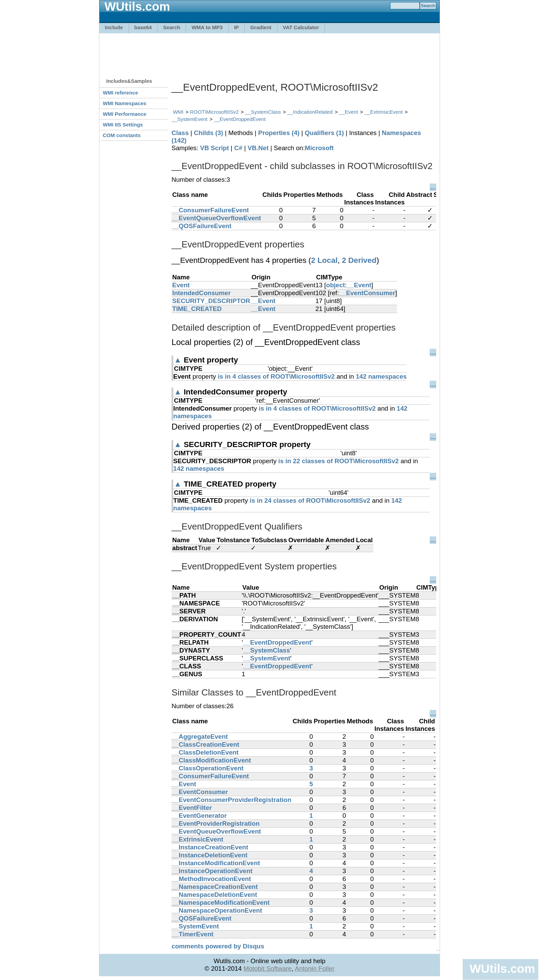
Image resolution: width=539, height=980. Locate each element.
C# (238, 148)
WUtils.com (502, 968)
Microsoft (319, 148)
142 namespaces (381, 376)
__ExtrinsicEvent (383, 112)
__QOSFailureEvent (201, 226)
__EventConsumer (367, 293)
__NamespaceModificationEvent (221, 903)
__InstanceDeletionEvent (210, 855)
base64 (143, 27)
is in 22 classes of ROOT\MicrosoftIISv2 (339, 461)
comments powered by (218, 946)
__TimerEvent (192, 934)
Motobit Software (267, 968)
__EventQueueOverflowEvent (216, 218)
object (336, 285)
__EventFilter (192, 808)
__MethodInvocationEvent (211, 879)
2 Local (324, 260)
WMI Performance (125, 114)
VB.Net (258, 148)
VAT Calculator (301, 27)
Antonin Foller (315, 968)
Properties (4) (279, 133)
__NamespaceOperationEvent (217, 910)
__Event (349, 112)
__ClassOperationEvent (207, 768)
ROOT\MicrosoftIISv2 (214, 112)
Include (114, 27)
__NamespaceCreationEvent (215, 887)
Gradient (261, 27)
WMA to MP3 (207, 27)
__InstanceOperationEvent (212, 871)
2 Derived (359, 260)
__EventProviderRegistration (216, 823)
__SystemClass (263, 112)
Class (180, 133)
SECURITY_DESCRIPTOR (211, 301)
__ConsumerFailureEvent (210, 210)
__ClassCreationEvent (205, 744)
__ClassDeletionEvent (205, 752)
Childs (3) (208, 133)
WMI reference (120, 93)
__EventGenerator (199, 816)
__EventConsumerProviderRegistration (231, 800)
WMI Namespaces (125, 103)
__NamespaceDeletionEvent (214, 895)
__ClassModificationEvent (211, 760)
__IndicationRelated (310, 112)
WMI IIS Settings (123, 125)
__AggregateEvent (200, 737)
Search (172, 27)
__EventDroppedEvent (240, 119)
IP (236, 27)
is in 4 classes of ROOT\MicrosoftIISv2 (276, 376)
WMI (178, 112)
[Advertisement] (269, 52)
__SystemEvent (190, 119)
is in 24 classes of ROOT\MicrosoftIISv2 (310, 500)
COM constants (122, 135)
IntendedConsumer (201, 293)
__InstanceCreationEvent (210, 847)
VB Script (214, 148)
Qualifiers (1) (324, 133)
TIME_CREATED (197, 309)
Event (181, 285)
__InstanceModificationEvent (216, 863)
